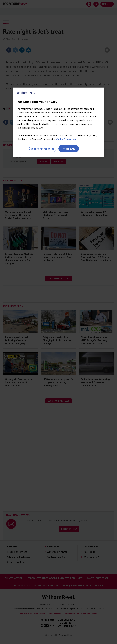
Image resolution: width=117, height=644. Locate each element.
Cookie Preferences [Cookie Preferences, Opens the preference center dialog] (43, 149)
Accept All (69, 149)
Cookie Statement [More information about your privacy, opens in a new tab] (66, 139)
